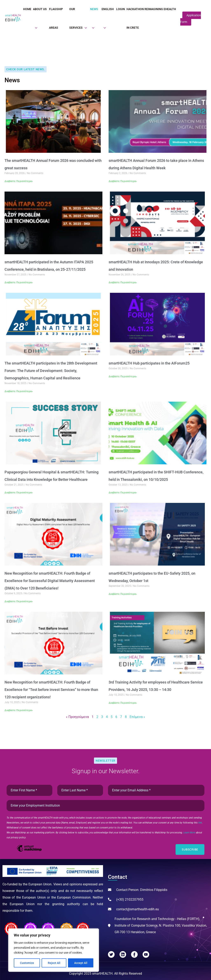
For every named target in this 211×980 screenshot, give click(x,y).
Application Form (191, 19)
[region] (54, 950)
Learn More (190, 833)
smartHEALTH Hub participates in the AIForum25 (149, 363)
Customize (27, 963)
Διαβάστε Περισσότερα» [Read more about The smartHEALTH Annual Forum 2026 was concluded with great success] (19, 181)
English (108, 9)
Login (121, 9)
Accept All (81, 963)
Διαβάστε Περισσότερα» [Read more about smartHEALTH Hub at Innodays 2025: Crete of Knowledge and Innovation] (123, 282)
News (94, 9)
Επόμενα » (137, 717)
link (200, 823)
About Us (40, 9)
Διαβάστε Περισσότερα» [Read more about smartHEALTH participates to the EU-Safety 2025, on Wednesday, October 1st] (123, 594)
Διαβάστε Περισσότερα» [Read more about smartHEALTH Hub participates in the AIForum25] (123, 376)
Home (27, 9)
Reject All (54, 963)
